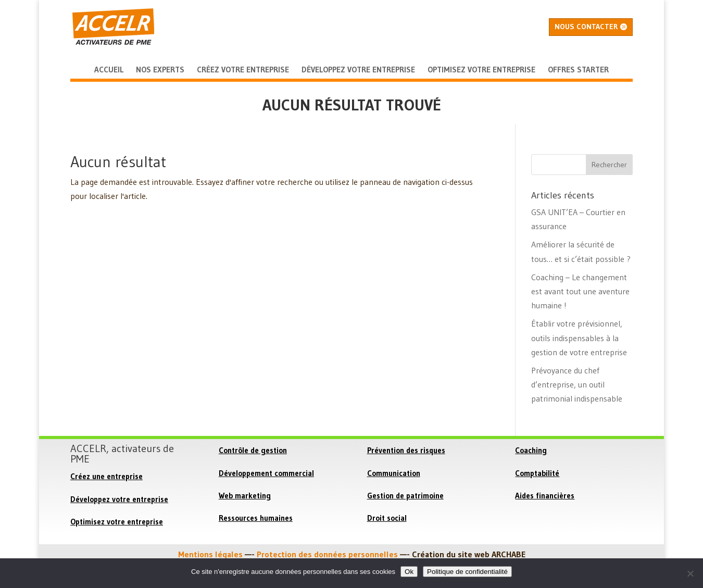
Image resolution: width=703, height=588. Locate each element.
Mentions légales (210, 554)
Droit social (387, 518)
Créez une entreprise (106, 476)
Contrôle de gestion (253, 450)
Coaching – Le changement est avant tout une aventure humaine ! (580, 291)
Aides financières (545, 496)
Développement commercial (266, 473)
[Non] (690, 573)
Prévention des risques (406, 450)
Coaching (531, 450)
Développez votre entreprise (119, 499)
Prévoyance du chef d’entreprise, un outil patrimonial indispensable (577, 384)
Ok (409, 572)
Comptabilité (537, 473)
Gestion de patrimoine (405, 496)
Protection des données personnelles (327, 554)
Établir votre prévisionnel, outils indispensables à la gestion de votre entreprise (579, 337)
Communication (394, 473)
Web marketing (245, 496)
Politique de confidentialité (467, 572)
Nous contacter (586, 27)
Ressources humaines (256, 518)
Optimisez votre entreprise (117, 522)
